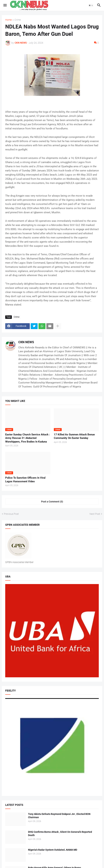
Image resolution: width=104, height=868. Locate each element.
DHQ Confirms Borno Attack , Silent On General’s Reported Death (60, 834)
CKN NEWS (26, 342)
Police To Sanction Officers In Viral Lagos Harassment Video (25, 480)
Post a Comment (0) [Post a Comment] (52, 502)
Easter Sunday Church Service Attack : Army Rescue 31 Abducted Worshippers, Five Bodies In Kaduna (28, 438)
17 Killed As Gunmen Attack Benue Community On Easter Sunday (74, 436)
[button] (5, 5)
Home (8, 20)
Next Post (95, 514)
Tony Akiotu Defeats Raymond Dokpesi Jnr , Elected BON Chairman (59, 816)
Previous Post (11, 514)
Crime (18, 20)
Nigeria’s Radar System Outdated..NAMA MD (53, 850)
